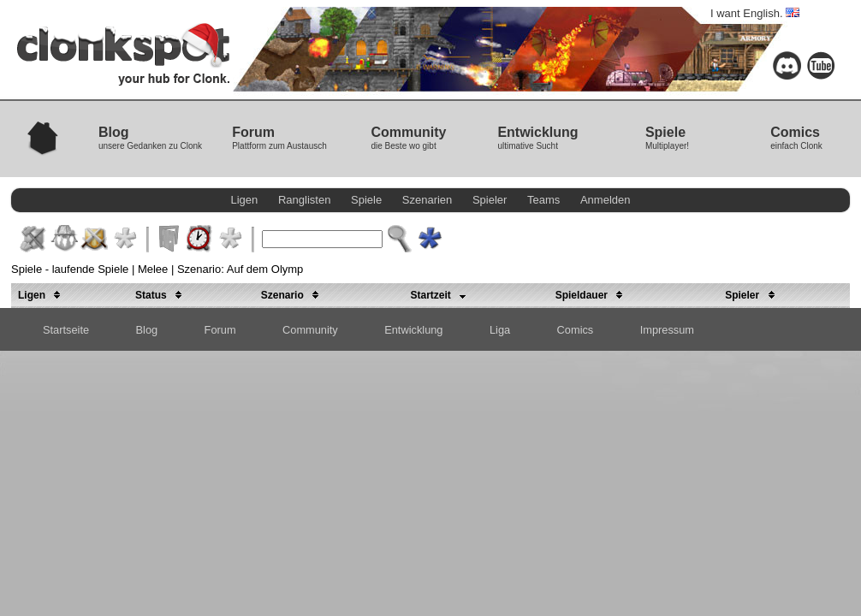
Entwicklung (413, 330)
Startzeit (442, 295)
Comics (576, 330)
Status (161, 295)
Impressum (667, 330)
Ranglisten (304, 200)
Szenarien (428, 200)
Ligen (245, 200)
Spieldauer (592, 295)
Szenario (293, 295)
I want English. (755, 13)
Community (310, 330)
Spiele (366, 200)
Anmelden (606, 200)
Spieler (490, 200)
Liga (500, 330)
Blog (147, 330)
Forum (220, 330)
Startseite (66, 330)
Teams (543, 200)
